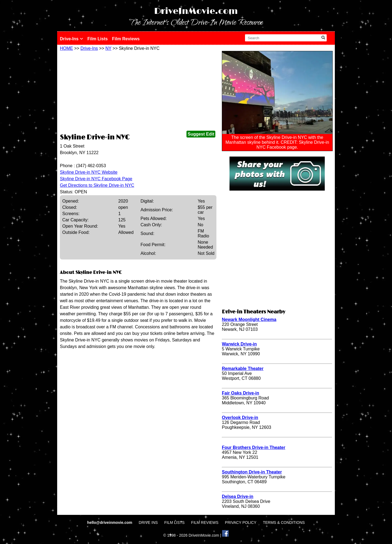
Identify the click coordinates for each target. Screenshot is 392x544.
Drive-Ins (71, 39)
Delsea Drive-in (238, 496)
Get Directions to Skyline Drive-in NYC (97, 185)
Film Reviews (126, 39)
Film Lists (98, 39)
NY (108, 48)
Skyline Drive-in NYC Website (89, 172)
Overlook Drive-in (240, 418)
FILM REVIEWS (205, 522)
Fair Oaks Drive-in (241, 393)
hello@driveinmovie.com (110, 522)
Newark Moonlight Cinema (249, 320)
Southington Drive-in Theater (252, 472)
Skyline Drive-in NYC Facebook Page (96, 179)
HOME (66, 48)
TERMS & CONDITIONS (284, 522)
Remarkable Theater (243, 369)
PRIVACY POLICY (241, 522)
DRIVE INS (148, 522)
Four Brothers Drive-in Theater (254, 447)
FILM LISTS (175, 522)
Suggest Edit (201, 134)
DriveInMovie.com (196, 11)
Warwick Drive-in (239, 344)
